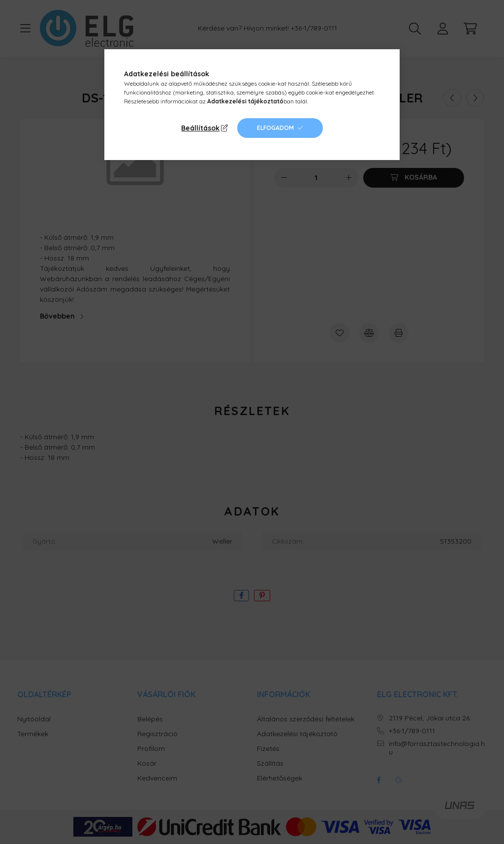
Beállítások (200, 128)
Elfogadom (275, 128)
